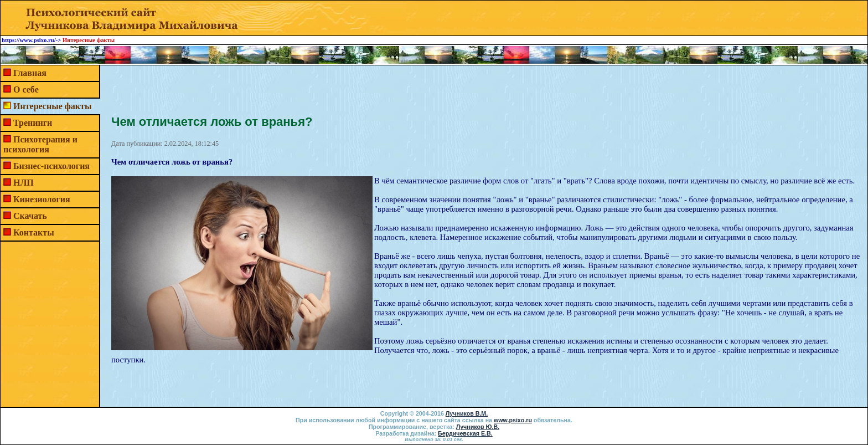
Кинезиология (42, 199)
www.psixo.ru (513, 420)
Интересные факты (52, 106)
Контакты (34, 232)
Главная (30, 73)
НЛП (24, 183)
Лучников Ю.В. (478, 427)
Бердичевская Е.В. (465, 433)
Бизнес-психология (51, 166)
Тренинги (33, 123)
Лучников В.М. (467, 413)
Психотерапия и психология (40, 144)
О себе (26, 89)
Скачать (30, 216)
